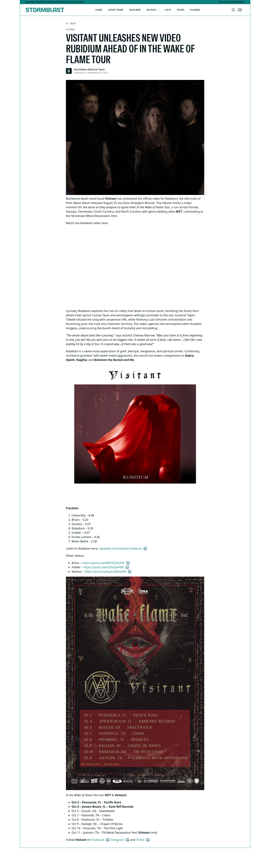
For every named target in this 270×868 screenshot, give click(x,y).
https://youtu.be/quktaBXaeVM (105, 572)
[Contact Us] (240, 10)
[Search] (233, 10)
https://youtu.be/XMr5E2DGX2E (103, 563)
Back (71, 23)
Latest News (116, 10)
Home (99, 10)
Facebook (98, 840)
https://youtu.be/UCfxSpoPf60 (104, 567)
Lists (168, 10)
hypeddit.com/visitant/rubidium (120, 548)
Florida (195, 10)
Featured (135, 10)
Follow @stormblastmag (232, 2)
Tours (181, 10)
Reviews (153, 10)
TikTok (140, 840)
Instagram (117, 840)
